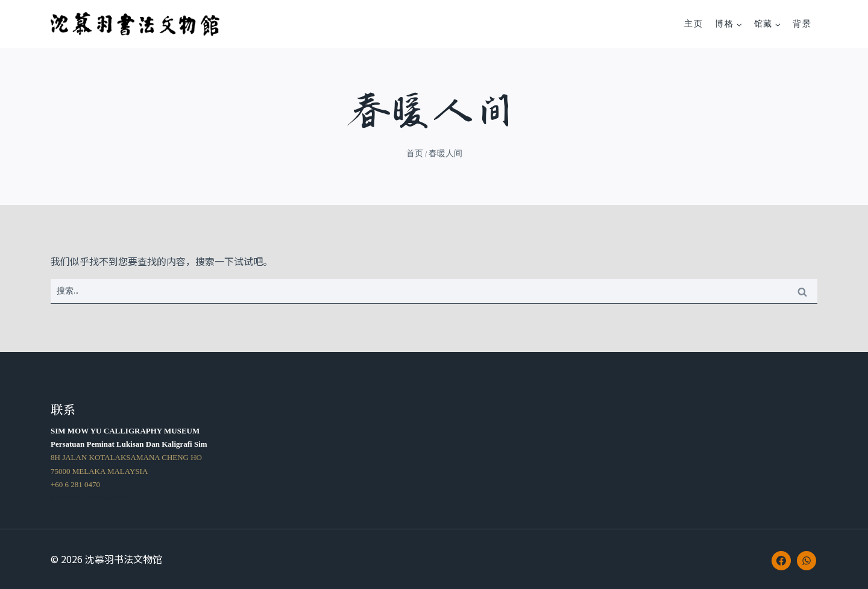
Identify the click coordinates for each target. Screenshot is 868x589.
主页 (693, 24)
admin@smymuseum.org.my (96, 498)
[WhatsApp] (807, 561)
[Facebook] (781, 561)
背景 (802, 24)
